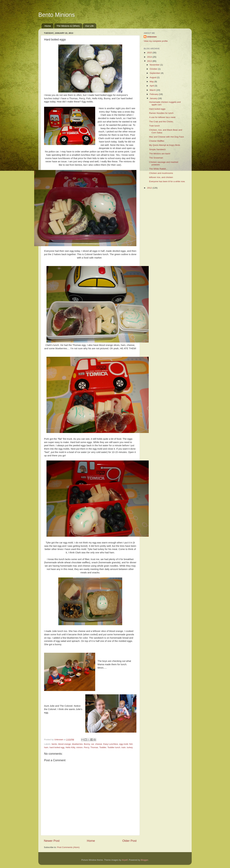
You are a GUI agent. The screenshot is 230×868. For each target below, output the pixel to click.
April (152, 86)
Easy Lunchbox (111, 744)
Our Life (89, 26)
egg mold (124, 744)
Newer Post (52, 841)
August (153, 77)
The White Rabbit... (158, 169)
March (153, 90)
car (92, 744)
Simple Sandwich (157, 149)
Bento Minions (57, 15)
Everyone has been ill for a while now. (167, 181)
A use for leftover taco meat (162, 117)
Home (48, 26)
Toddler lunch (114, 747)
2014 (150, 57)
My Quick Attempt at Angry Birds (165, 145)
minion (80, 747)
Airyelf (125, 860)
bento (54, 744)
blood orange (65, 744)
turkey (130, 747)
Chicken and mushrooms (161, 173)
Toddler (103, 747)
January (154, 98)
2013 (150, 61)
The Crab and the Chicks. (161, 122)
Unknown (152, 37)
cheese (99, 744)
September (155, 73)
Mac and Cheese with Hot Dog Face (167, 137)
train (123, 747)
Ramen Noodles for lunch (161, 113)
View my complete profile (156, 41)
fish (131, 744)
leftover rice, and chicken (161, 177)
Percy (87, 747)
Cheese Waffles (157, 141)
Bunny (87, 744)
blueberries (77, 744)
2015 (150, 53)
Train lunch (154, 126)
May (152, 82)
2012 (150, 188)
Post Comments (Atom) (68, 847)
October (154, 69)
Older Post (129, 841)
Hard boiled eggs (157, 109)
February (154, 94)
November (155, 65)
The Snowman (156, 158)
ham (46, 747)
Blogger (145, 860)
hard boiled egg (57, 747)
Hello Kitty (70, 747)
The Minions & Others (68, 26)
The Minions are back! (160, 154)
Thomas (94, 747)
